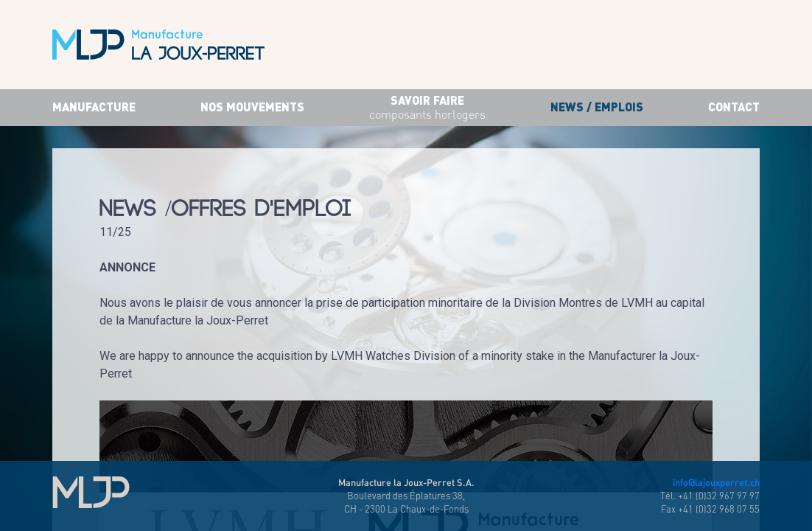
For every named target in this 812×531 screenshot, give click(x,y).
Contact (734, 107)
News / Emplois (597, 107)
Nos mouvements (252, 107)
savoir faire (427, 108)
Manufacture (94, 107)
